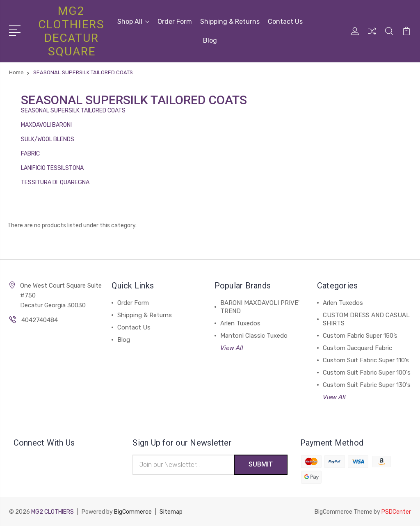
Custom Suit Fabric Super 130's (367, 385)
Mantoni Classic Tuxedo (254, 336)
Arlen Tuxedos (240, 323)
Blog (210, 40)
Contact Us (285, 22)
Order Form (175, 22)
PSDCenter (396, 512)
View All (232, 348)
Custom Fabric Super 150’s (360, 336)
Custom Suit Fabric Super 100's (367, 373)
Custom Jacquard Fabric (357, 348)
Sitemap (171, 512)
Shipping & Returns (230, 22)
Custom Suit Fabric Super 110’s (366, 360)
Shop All (133, 22)
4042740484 (40, 320)
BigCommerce (133, 512)
